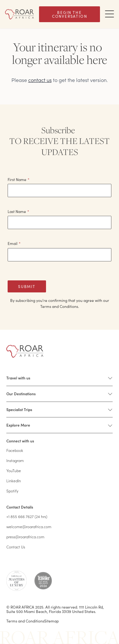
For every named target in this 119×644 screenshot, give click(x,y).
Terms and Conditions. (60, 306)
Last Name (18, 211)
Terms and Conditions (25, 621)
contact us (40, 80)
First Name (19, 179)
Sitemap (51, 621)
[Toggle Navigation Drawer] (109, 14)
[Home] (20, 14)
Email (14, 243)
